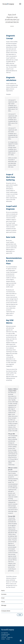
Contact (8, 639)
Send (20, 615)
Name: (3, 591)
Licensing (4, 637)
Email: (3, 598)
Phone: (3, 602)
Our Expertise (5, 633)
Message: (4, 605)
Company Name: (6, 611)
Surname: (4, 594)
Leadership (10, 637)
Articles (3, 639)
